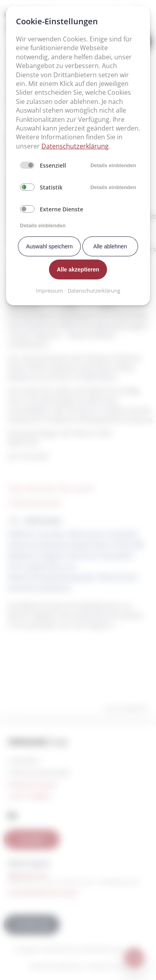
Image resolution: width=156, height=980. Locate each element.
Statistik (51, 187)
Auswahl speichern (49, 246)
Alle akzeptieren (78, 269)
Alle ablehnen (110, 246)
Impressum (49, 291)
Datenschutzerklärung (75, 146)
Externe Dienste (61, 209)
